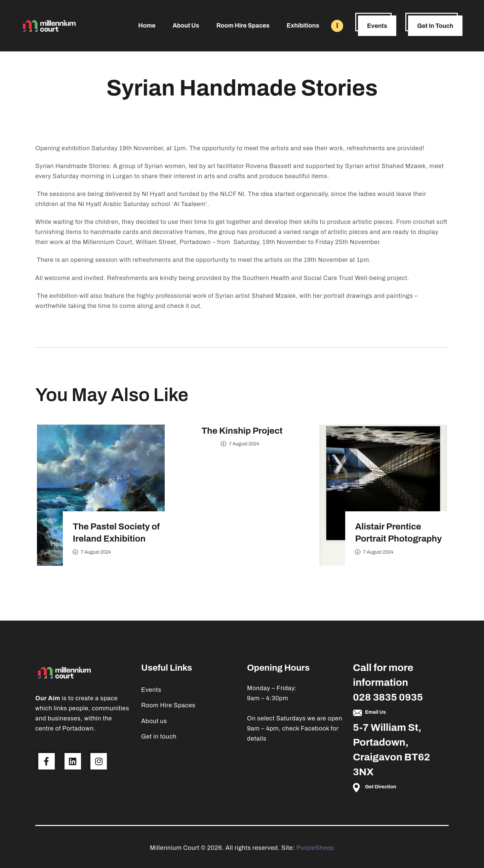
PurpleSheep (315, 848)
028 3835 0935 (388, 697)
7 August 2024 (99, 551)
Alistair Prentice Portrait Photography (402, 531)
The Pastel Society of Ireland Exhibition (120, 531)
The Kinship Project (242, 431)
